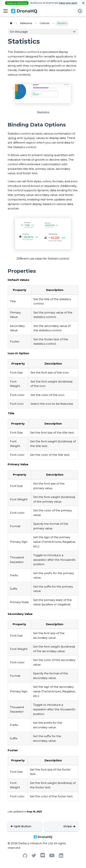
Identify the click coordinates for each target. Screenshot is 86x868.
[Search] (80, 11)
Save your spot (68, 3)
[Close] (83, 3)
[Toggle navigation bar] (6, 11)
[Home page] (11, 23)
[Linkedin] (61, 857)
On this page (19, 32)
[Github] (25, 857)
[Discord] (43, 857)
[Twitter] (34, 856)
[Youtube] (52, 856)
